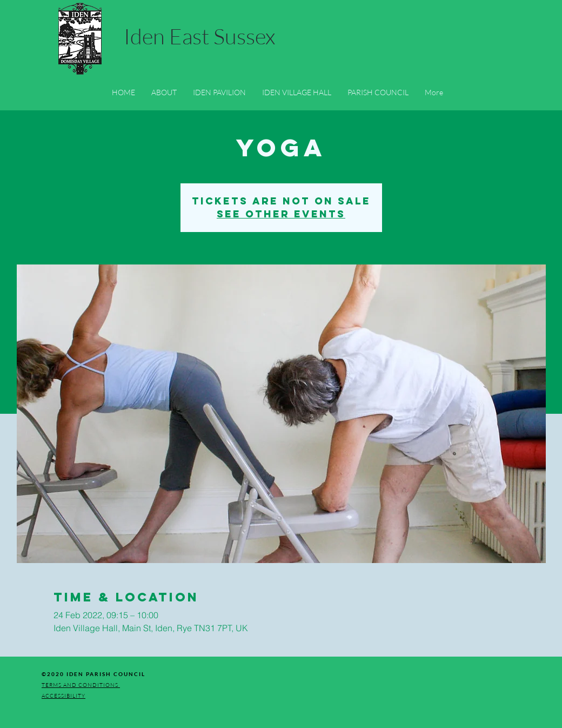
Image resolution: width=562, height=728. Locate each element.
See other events (281, 214)
